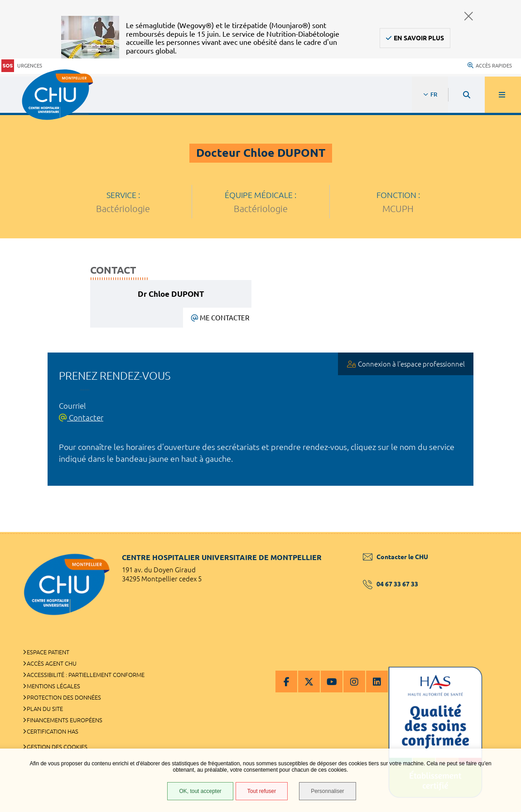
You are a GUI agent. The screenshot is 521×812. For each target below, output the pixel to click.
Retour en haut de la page (498, 532)
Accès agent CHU (52, 663)
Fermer (469, 16)
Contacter (81, 418)
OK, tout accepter (200, 791)
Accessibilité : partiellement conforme (86, 675)
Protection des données (64, 697)
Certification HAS (53, 731)
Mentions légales (53, 686)
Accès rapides (490, 66)
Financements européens (65, 720)
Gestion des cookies (57, 747)
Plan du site (45, 709)
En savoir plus (419, 38)
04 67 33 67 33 (391, 584)
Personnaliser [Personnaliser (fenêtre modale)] (327, 791)
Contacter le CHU (396, 557)
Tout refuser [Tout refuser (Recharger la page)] (262, 791)
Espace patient (48, 652)
